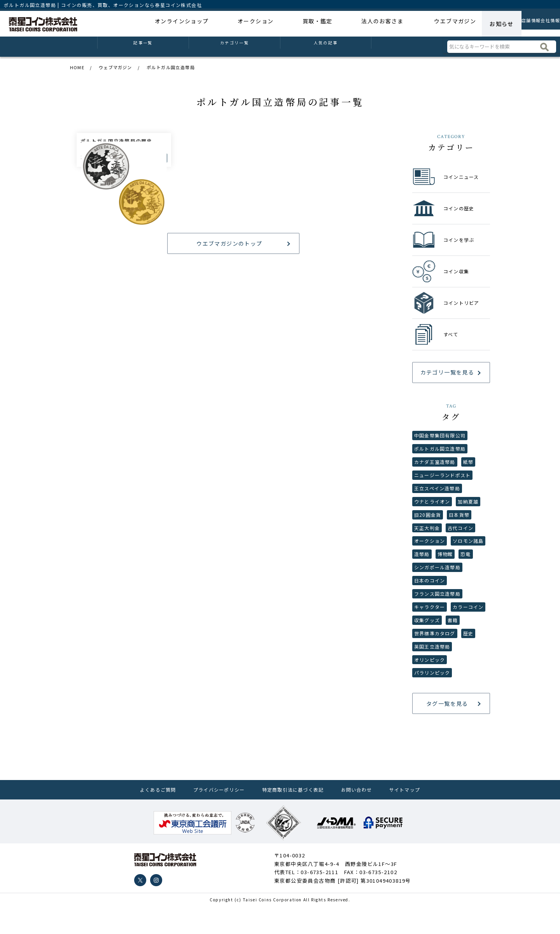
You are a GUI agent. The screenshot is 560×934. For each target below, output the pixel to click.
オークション (240, 24)
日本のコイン (430, 603)
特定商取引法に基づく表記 (294, 818)
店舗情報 (501, 24)
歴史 (419, 673)
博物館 (422, 575)
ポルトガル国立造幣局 (440, 450)
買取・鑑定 (291, 24)
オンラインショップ (178, 24)
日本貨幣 (460, 520)
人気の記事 (326, 47)
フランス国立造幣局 (438, 617)
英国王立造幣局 (451, 673)
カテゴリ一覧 (235, 47)
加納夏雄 (469, 506)
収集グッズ (466, 645)
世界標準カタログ (453, 659)
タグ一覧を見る (447, 732)
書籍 (419, 659)
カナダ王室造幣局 (435, 464)
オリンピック (430, 687)
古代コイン (461, 534)
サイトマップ (403, 818)
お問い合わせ (357, 818)
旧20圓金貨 (428, 520)
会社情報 (540, 24)
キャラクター (430, 631)
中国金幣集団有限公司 (440, 436)
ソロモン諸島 (430, 561)
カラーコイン (430, 645)
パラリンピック (432, 701)
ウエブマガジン (413, 24)
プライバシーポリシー (220, 818)
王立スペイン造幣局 (437, 492)
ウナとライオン (432, 506)
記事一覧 (143, 47)
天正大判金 (427, 534)
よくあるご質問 (160, 818)
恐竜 (443, 575)
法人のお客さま (344, 24)
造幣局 (461, 561)
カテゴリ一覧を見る (447, 372)
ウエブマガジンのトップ (229, 338)
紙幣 (469, 464)
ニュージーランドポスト (443, 478)
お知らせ (461, 24)
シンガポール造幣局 (438, 589)
